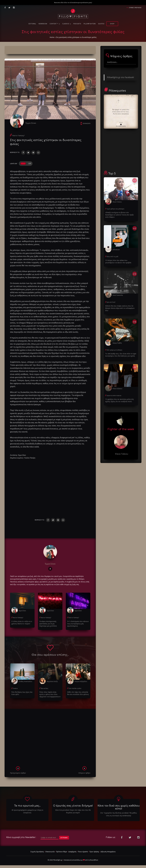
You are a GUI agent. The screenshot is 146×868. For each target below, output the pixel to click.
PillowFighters (90, 24)
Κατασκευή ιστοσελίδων (72, 860)
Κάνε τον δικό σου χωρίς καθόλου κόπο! (119, 807)
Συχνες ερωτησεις (135, 8)
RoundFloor (94, 860)
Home (52, 37)
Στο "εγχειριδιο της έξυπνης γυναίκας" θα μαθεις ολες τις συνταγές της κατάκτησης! (119, 814)
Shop (112, 24)
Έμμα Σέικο (31, 123)
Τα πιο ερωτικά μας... (27, 806)
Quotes (101, 24)
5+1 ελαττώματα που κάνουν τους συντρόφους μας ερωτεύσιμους (78, 624)
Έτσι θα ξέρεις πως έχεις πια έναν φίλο (22, 693)
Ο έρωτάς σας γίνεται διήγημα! (73, 806)
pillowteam (116, 250)
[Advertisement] (50, 738)
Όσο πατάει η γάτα (75, 688)
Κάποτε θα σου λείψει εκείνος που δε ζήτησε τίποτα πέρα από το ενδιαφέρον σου (120, 308)
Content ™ (55, 24)
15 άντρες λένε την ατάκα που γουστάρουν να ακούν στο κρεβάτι (118, 261)
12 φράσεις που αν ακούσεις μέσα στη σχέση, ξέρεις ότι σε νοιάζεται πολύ (119, 400)
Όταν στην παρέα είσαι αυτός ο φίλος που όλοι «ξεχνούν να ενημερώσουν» (50, 694)
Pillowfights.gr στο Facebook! (120, 77)
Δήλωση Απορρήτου (108, 852)
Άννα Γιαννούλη (118, 295)
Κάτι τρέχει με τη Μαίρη (114, 350)
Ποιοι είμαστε (83, 852)
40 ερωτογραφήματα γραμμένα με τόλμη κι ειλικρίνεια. (27, 811)
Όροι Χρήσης (94, 852)
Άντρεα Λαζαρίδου (81, 681)
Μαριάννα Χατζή (52, 681)
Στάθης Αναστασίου (25, 681)
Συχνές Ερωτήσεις (37, 852)
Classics (67, 24)
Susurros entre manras (114, 396)
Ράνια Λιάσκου (117, 389)
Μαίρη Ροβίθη (117, 343)
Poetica (15, 688)
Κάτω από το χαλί (112, 257)
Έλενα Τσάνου (117, 202)
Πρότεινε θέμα (61, 852)
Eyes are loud (111, 302)
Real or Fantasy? (18, 136)
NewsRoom (43, 24)
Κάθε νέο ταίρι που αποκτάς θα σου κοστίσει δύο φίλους (78, 693)
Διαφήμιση (72, 852)
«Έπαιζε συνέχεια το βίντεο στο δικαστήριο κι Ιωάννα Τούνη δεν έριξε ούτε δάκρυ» (119, 215)
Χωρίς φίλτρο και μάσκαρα (115, 209)
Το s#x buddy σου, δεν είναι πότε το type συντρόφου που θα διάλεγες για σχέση (121, 355)
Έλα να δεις (44, 688)
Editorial (32, 24)
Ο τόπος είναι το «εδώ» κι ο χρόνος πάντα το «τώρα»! (22, 622)
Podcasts (77, 24)
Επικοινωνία (50, 852)
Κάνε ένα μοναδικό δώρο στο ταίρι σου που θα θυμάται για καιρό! (73, 811)
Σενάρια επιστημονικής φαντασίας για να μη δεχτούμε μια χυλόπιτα (48, 624)
